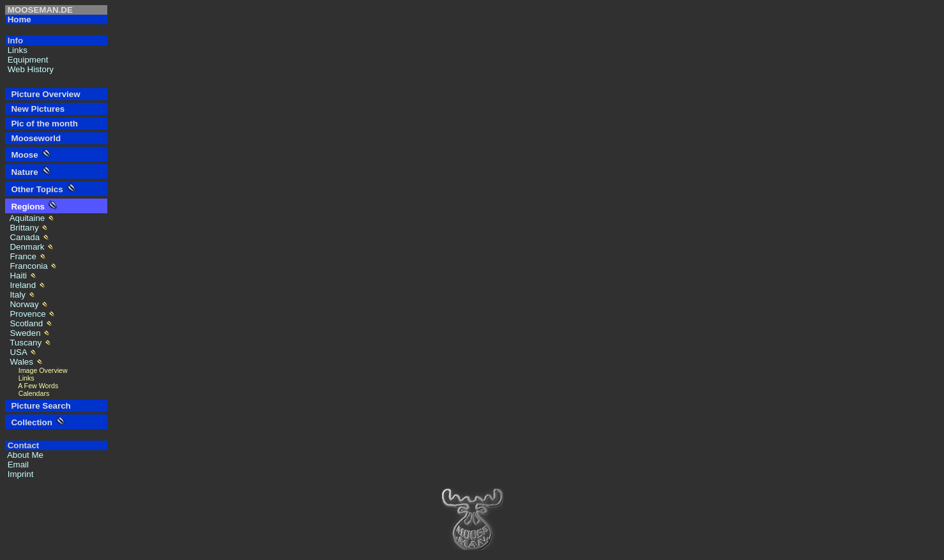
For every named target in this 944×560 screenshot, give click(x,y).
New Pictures (35, 109)
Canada (24, 237)
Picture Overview (43, 94)
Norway (23, 304)
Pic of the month (42, 124)
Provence (27, 314)
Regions (26, 207)
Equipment (27, 60)
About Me (24, 455)
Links (16, 50)
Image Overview (36, 370)
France (22, 256)
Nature (22, 172)
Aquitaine (26, 218)
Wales (20, 362)
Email (17, 465)
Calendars (27, 393)
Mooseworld (34, 138)
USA (17, 352)
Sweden (24, 333)
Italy (17, 295)
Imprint (19, 474)
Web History (29, 69)
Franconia (27, 266)
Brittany (23, 228)
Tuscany (25, 343)
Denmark (26, 247)
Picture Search (39, 406)
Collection (29, 422)
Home (18, 19)
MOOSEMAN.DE (39, 10)
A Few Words (32, 386)
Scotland (25, 323)
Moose (22, 155)
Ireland (22, 285)
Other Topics (35, 189)
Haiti (17, 276)
